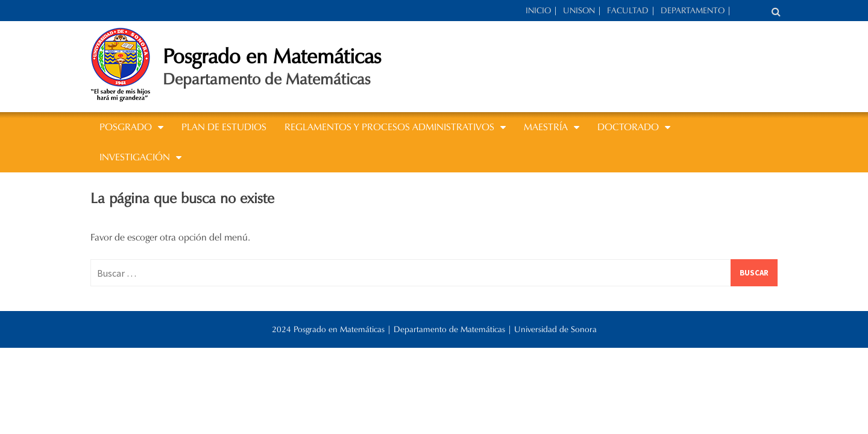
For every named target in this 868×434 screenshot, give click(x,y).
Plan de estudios (224, 127)
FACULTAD (628, 11)
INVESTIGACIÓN (135, 157)
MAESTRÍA (546, 127)
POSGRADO (126, 127)
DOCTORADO (628, 127)
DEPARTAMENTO (693, 11)
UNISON (579, 11)
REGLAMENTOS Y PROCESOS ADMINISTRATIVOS (389, 127)
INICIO (538, 11)
